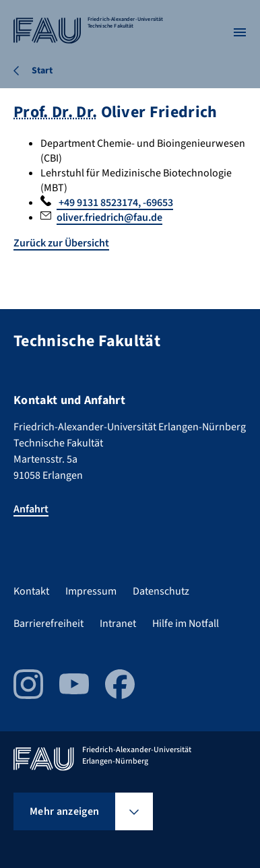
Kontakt (31, 591)
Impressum (91, 591)
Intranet (118, 624)
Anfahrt (31, 509)
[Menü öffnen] (240, 32)
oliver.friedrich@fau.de (109, 218)
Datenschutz (161, 591)
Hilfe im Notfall (186, 624)
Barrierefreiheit (48, 624)
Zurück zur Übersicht (61, 243)
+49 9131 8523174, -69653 (115, 203)
